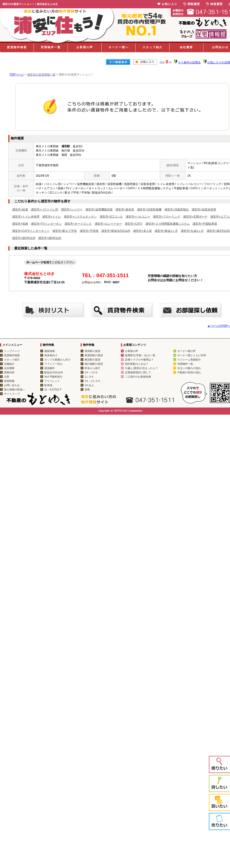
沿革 (7, 377)
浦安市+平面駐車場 (205, 224)
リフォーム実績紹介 (189, 360)
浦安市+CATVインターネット (31, 231)
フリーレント (52, 381)
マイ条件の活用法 (189, 62)
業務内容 (9, 372)
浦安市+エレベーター (108, 224)
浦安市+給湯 (20, 209)
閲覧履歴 (192, 4)
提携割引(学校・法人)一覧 (140, 355)
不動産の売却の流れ (189, 372)
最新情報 (50, 351)
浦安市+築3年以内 (24, 238)
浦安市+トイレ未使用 (26, 217)
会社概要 (186, 47)
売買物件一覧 (51, 47)
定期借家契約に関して (138, 372)
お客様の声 (85, 47)
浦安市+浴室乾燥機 (149, 209)
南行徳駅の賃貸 (94, 364)
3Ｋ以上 (89, 385)
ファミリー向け (53, 364)
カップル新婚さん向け (57, 360)
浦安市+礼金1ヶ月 (192, 231)
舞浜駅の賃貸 (92, 360)
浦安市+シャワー (72, 209)
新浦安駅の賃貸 (94, 355)
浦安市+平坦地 (89, 231)
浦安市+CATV (133, 224)
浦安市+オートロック (78, 224)
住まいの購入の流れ (189, 368)
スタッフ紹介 (152, 47)
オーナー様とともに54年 (192, 355)
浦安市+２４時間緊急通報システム (168, 224)
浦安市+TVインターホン (46, 224)
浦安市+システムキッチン (80, 217)
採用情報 (9, 381)
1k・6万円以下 (53, 389)
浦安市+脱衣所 (125, 209)
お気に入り (167, 4)
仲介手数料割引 (53, 377)
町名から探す (92, 368)
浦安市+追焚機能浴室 (99, 209)
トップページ (12, 351)
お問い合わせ (12, 385)
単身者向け (51, 355)
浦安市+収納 (20, 224)
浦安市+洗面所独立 (177, 209)
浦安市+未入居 (142, 231)
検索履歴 (214, 4)
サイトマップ (12, 394)
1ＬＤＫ (89, 377)
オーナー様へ (119, 47)
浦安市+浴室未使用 (204, 209)
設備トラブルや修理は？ (139, 360)
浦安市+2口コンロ (111, 217)
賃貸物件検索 (17, 47)
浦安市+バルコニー (138, 217)
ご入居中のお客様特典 (138, 377)
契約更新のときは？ (137, 364)
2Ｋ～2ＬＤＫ (93, 381)
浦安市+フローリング (167, 217)
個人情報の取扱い (14, 389)
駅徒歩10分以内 (54, 372)
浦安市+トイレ (52, 217)
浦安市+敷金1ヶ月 (166, 231)
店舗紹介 (9, 364)
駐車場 (48, 385)
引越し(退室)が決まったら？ (141, 368)
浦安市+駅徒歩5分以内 (116, 231)
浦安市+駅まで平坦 (65, 231)
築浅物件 (50, 368)
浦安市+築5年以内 (50, 238)
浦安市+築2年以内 (218, 231)
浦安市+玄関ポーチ (195, 217)
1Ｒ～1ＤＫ (91, 372)
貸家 (87, 389)
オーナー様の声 (186, 351)
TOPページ (17, 75)
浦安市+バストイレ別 (44, 209)
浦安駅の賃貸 (92, 351)
